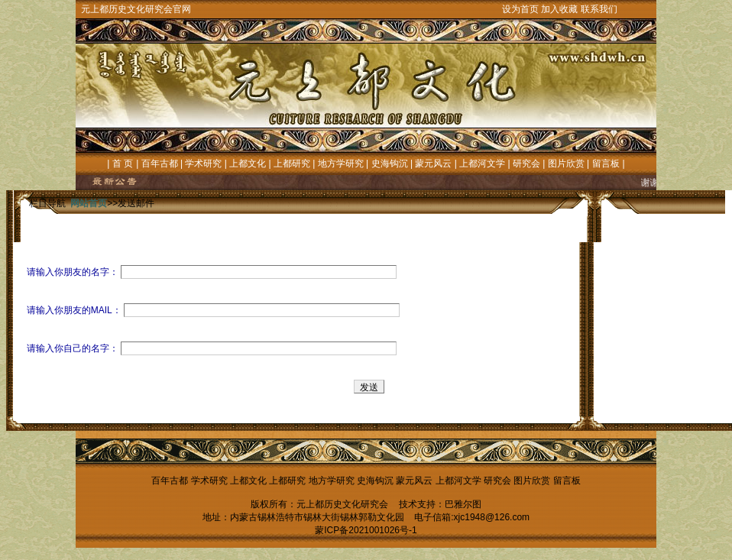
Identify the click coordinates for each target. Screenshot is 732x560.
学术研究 (203, 163)
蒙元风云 (433, 163)
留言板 (606, 163)
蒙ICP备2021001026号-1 (366, 530)
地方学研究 (341, 163)
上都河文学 (482, 163)
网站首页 (89, 203)
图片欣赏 (566, 163)
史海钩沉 (390, 163)
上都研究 (292, 163)
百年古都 (160, 163)
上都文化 (248, 163)
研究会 (526, 163)
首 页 (123, 163)
